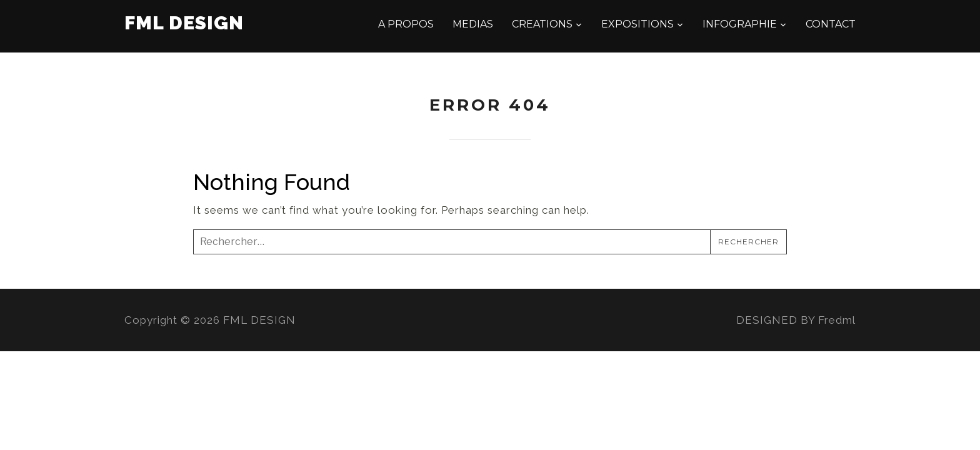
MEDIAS (473, 24)
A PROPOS (406, 24)
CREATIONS (542, 24)
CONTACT (831, 24)
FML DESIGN (184, 23)
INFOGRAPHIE (740, 24)
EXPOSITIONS (637, 24)
